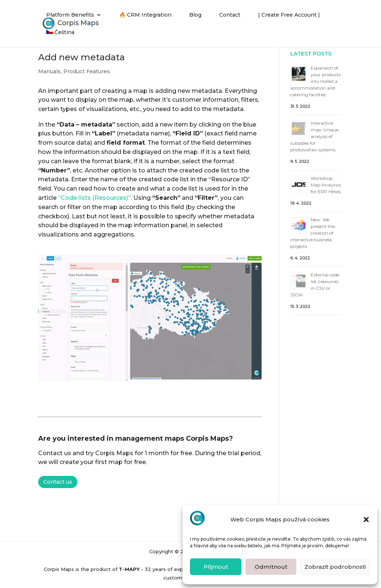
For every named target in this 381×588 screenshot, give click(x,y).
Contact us (58, 482)
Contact (230, 15)
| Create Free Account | (289, 15)
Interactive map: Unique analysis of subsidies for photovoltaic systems (314, 136)
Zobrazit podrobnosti (335, 567)
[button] (366, 520)
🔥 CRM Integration (145, 15)
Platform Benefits (70, 15)
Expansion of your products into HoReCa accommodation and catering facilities (315, 81)
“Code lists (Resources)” (94, 198)
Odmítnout (271, 567)
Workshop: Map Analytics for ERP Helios (326, 185)
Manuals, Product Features (74, 71)
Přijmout (216, 567)
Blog (195, 15)
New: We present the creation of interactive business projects (313, 233)
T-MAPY (129, 569)
